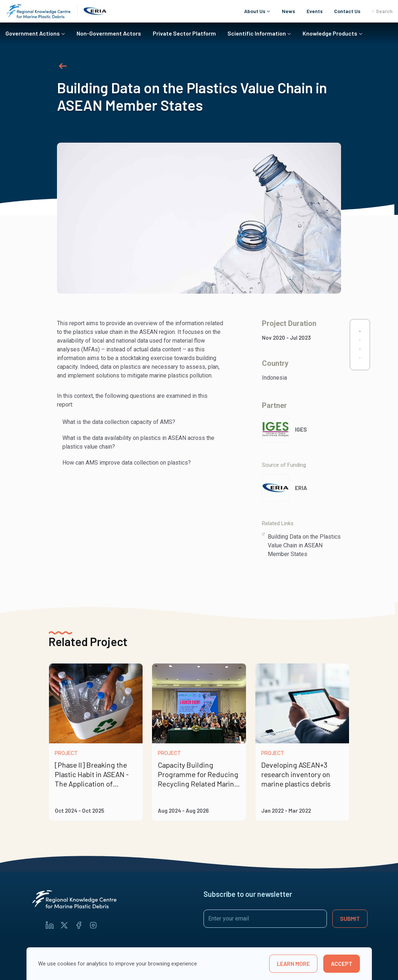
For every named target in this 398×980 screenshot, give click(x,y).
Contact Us (347, 11)
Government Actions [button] (33, 33)
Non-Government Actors (109, 33)
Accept (342, 963)
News (288, 11)
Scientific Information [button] (257, 33)
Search (382, 11)
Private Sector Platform (184, 33)
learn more (293, 963)
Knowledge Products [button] (330, 33)
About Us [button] (255, 11)
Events (315, 11)
